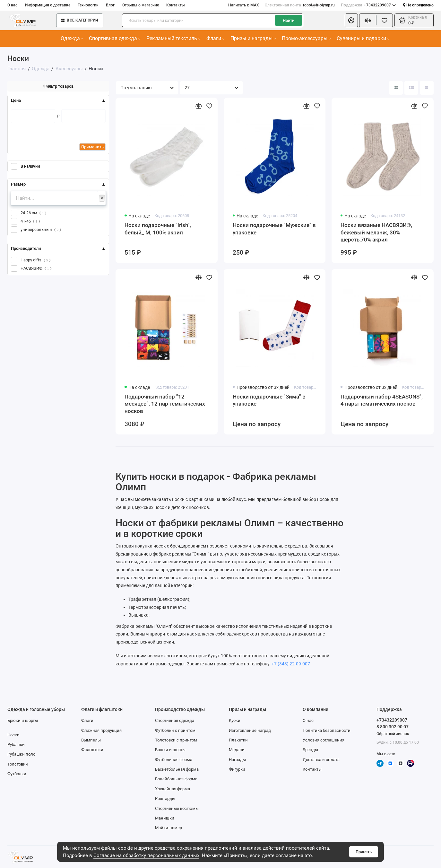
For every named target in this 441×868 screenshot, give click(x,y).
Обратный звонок (393, 734)
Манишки (165, 818)
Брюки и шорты (23, 720)
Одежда (72, 38)
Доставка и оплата (321, 760)
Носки (13, 735)
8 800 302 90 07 (393, 727)
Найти (289, 20)
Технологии (88, 5)
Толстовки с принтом (176, 740)
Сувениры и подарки (363, 38)
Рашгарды (165, 798)
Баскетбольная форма (177, 769)
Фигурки (237, 769)
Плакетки (238, 740)
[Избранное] (385, 20)
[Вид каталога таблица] (427, 88)
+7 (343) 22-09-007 (290, 664)
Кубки (235, 720)
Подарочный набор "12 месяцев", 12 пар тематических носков (165, 404)
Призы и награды (253, 38)
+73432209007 (368, 5)
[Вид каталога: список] (411, 88)
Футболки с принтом (175, 730)
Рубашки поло (21, 754)
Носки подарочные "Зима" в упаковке (269, 400)
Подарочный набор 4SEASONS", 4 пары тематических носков (382, 400)
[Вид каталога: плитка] (396, 88)
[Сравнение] (368, 20)
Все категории (80, 20)
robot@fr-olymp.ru (300, 5)
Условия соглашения (324, 740)
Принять (364, 852)
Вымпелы (91, 740)
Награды (237, 760)
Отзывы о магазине (141, 5)
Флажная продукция (101, 730)
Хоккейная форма (173, 789)
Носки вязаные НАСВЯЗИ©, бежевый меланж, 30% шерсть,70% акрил (376, 232)
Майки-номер (169, 828)
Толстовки (18, 764)
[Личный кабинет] (351, 20)
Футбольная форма (174, 760)
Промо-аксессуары (306, 38)
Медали (237, 750)
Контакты (176, 5)
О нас (12, 5)
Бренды (310, 750)
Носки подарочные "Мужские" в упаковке (274, 229)
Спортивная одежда (115, 38)
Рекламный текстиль (173, 38)
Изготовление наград (250, 730)
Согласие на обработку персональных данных (146, 855)
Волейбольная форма (176, 779)
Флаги (215, 38)
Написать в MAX (244, 5)
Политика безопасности (327, 730)
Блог (110, 5)
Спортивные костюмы (177, 808)
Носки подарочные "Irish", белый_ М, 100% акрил (158, 229)
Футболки (17, 774)
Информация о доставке (48, 5)
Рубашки (16, 745)
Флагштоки (92, 750)
